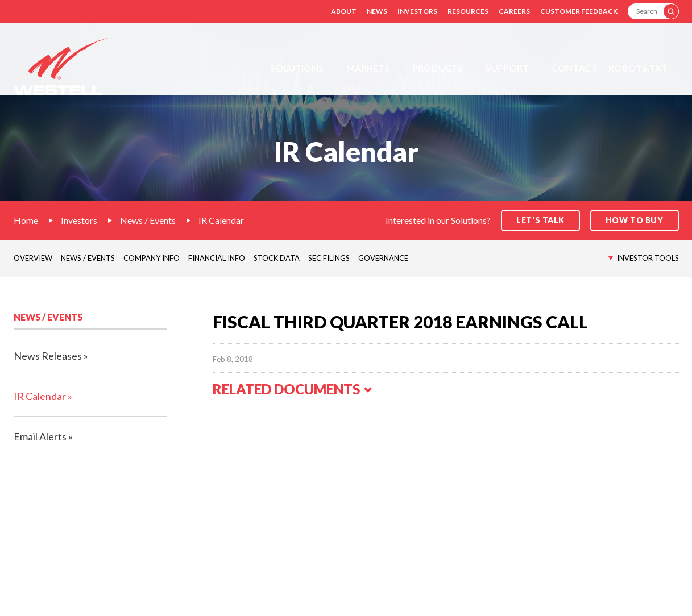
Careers (514, 11)
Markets (368, 68)
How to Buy (635, 220)
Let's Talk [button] (540, 220)
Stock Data (277, 258)
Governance (383, 258)
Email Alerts (40, 436)
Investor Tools (648, 258)
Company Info (152, 258)
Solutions (297, 68)
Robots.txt (638, 68)
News (377, 11)
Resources (468, 11)
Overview (33, 258)
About (344, 11)
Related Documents (293, 389)
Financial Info (217, 258)
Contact (574, 68)
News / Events (148, 220)
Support (507, 68)
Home (26, 220)
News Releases (48, 356)
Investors (417, 11)
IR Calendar (221, 220)
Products (438, 68)
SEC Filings (329, 258)
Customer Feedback (579, 11)
